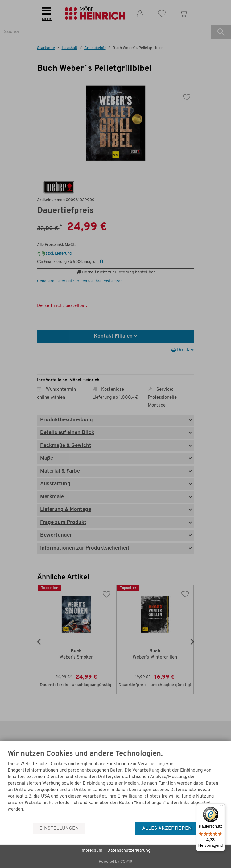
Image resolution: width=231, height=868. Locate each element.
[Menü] (221, 807)
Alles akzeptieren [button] (167, 828)
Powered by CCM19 (115, 862)
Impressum (91, 851)
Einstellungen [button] (59, 828)
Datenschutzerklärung (129, 851)
